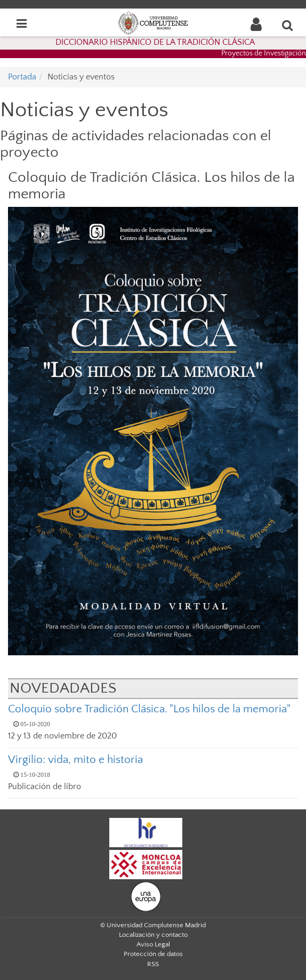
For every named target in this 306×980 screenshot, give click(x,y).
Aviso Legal (153, 944)
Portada (22, 77)
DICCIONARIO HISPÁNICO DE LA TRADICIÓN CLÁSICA (155, 42)
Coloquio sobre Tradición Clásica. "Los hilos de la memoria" (149, 709)
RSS (153, 964)
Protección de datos (153, 954)
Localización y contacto (153, 935)
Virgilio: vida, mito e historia (75, 760)
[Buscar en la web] (288, 25)
